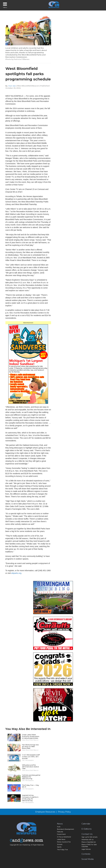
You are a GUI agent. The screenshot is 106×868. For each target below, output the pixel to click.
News (60, 824)
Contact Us (87, 834)
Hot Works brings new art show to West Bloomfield (30, 746)
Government (61, 834)
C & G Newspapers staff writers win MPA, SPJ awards (31, 756)
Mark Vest (12, 86)
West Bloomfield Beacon (28, 86)
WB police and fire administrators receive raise (30, 767)
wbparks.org (16, 573)
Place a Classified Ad (89, 842)
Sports (59, 847)
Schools (60, 844)
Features (60, 832)
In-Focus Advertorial (64, 837)
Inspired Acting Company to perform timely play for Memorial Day (30, 798)
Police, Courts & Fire (64, 842)
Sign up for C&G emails (89, 837)
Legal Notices (86, 849)
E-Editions (86, 829)
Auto (59, 827)
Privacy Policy (64, 812)
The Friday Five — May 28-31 (31, 786)
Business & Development (66, 829)
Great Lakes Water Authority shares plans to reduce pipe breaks (31, 736)
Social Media (88, 859)
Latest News (61, 839)
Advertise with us (87, 840)
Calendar (86, 824)
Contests (86, 854)
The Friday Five (62, 850)
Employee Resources (45, 812)
